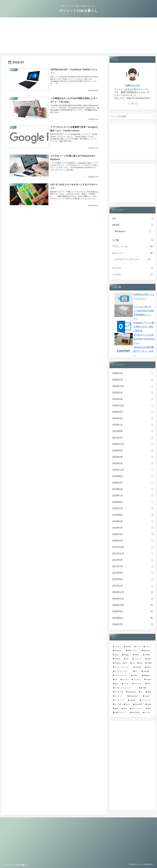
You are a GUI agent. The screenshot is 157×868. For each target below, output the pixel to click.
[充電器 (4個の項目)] (149, 663)
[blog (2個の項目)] (116, 684)
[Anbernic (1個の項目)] (132, 700)
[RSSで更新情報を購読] (136, 104)
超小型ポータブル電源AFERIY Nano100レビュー (144, 339)
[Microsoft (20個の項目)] (147, 651)
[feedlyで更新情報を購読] (132, 104)
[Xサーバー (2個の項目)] (138, 684)
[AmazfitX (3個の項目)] (147, 671)
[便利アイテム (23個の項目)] (132, 651)
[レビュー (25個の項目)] (148, 647)
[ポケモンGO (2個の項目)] (118, 692)
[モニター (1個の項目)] (147, 713)
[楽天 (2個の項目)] (149, 684)
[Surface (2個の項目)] (148, 680)
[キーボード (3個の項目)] (137, 680)
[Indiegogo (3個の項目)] (147, 676)
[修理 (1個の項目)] (116, 709)
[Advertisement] (78, 36)
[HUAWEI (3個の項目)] (138, 667)
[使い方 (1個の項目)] (127, 704)
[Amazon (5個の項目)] (117, 663)
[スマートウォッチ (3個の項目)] (121, 676)
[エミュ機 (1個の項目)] (117, 704)
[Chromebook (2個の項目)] (134, 696)
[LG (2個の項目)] (141, 692)
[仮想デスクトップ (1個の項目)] (120, 713)
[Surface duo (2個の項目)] (131, 692)
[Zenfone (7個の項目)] (117, 659)
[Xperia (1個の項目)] (149, 704)
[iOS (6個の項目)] (127, 659)
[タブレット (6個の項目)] (138, 659)
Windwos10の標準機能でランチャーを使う (144, 351)
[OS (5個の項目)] (126, 663)
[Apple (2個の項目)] (149, 692)
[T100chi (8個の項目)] (147, 655)
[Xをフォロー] (129, 104)
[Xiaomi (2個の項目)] (147, 696)
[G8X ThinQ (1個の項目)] (135, 713)
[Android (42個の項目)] (128, 647)
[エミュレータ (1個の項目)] (146, 700)
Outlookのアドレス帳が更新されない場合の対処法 (144, 327)
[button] (153, 116)
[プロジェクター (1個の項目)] (137, 709)
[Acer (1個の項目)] (124, 709)
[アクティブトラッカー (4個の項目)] (122, 667)
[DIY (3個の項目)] (116, 680)
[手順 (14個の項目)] (116, 655)
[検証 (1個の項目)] (149, 709)
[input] (132, 117)
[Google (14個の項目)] (126, 655)
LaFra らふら (132, 85)
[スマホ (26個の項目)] (138, 647)
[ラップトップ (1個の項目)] (119, 700)
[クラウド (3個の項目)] (125, 680)
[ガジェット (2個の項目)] (119, 696)
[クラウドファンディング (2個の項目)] (125, 688)
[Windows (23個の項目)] (118, 651)
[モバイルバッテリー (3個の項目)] (122, 671)
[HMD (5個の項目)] (149, 659)
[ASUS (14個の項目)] (137, 655)
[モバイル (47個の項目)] (117, 647)
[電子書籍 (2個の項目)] (145, 688)
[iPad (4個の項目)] (140, 663)
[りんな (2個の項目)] (126, 684)
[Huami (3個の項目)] (135, 676)
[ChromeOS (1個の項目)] (138, 704)
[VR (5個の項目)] (133, 663)
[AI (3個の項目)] (136, 671)
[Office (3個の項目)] (148, 667)
